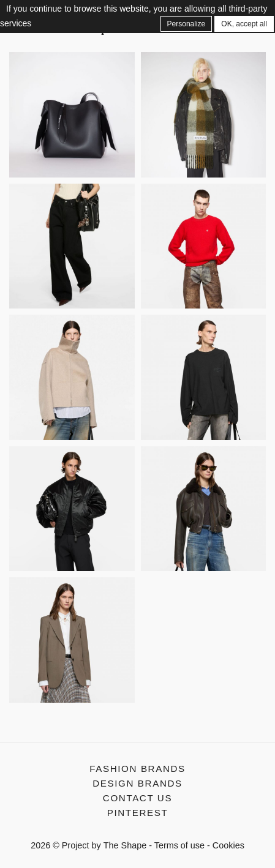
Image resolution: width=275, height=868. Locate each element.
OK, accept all (244, 24)
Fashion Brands (137, 769)
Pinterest (138, 813)
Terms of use (179, 845)
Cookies (228, 845)
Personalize (186, 24)
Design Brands (137, 783)
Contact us (137, 798)
